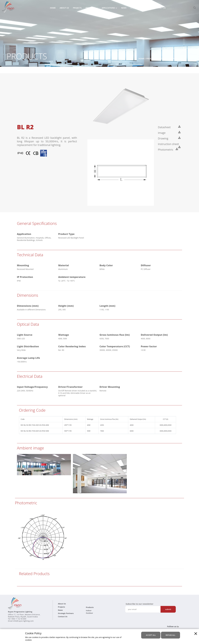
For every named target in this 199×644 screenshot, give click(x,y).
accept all (151, 635)
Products (91, 8)
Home (53, 8)
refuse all (170, 635)
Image (162, 133)
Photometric (166, 150)
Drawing (163, 138)
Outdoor (89, 613)
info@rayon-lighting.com (23, 621)
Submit (168, 609)
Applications (108, 8)
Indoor (163, 58)
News (124, 8)
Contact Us (160, 8)
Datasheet (165, 127)
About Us (64, 8)
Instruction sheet (169, 144)
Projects (77, 8)
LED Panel (174, 58)
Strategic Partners (140, 8)
